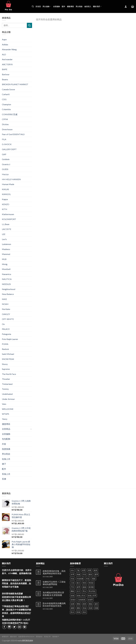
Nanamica (6, 274)
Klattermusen (8, 214)
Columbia (6, 109)
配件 (64, 6)
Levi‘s (4, 239)
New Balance (8, 294)
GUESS (5, 169)
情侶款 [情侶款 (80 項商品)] (91, 583)
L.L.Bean (6, 224)
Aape (4, 39)
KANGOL (6, 194)
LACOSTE (7, 229)
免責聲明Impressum (26, 637)
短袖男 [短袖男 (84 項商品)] (90, 600)
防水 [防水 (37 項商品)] (72, 612)
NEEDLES (6, 284)
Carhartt (6, 94)
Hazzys (5, 174)
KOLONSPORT (9, 219)
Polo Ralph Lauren (10, 339)
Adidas (5, 44)
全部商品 (6, 429)
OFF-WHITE (8, 319)
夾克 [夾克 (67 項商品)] (88, 579)
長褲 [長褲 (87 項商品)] (90, 608)
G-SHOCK (7, 144)
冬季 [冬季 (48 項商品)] (72, 574)
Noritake (6, 309)
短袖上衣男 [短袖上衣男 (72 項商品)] (92, 595)
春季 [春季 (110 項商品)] (78, 587)
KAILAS (5, 189)
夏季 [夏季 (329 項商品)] (96, 574)
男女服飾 (47, 6)
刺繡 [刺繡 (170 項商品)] (78, 574)
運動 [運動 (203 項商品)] (78, 608)
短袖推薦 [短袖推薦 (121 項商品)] (82, 600)
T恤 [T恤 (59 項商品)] (78, 570)
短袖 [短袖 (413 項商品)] (72, 595)
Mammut (6, 254)
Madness (6, 249)
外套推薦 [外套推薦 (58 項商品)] (80, 579)
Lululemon (6, 244)
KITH (5, 209)
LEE (4, 234)
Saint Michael (8, 354)
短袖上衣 (6, 459)
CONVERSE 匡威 (10, 114)
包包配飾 (6, 439)
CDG (4, 99)
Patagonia (6, 334)
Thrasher (6, 379)
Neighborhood (9, 289)
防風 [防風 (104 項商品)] (78, 612)
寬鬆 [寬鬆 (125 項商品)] (94, 579)
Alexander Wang (9, 49)
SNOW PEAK (8, 359)
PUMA (5, 344)
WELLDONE (8, 409)
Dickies (5, 124)
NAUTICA (7, 279)
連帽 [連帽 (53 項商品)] (72, 608)
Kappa (5, 199)
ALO (4, 54)
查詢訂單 (47, 637)
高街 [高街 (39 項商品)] (84, 612)
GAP (4, 154)
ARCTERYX (7, 64)
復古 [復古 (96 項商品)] (78, 583)
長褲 (4, 479)
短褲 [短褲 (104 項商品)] (72, 604)
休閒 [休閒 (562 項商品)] (84, 570)
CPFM (5, 119)
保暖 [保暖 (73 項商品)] (90, 570)
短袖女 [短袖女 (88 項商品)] (73, 600)
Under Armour (8, 399)
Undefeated (7, 394)
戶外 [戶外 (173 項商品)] (72, 587)
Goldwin (6, 159)
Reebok (5, 349)
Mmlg (5, 264)
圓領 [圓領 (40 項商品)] (90, 574)
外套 (4, 444)
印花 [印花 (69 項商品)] (84, 574)
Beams (5, 79)
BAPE (5, 69)
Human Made (8, 184)
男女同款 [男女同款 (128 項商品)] (92, 591)
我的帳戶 (56, 637)
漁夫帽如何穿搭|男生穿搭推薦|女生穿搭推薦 (53, 594)
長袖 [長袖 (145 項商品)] (84, 608)
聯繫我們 (5, 637)
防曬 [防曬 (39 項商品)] (96, 608)
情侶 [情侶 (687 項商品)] (84, 583)
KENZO (6, 204)
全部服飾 (57, 6)
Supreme (6, 369)
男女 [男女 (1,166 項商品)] (84, 591)
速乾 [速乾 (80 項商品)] (96, 604)
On (3, 324)
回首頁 (38, 6)
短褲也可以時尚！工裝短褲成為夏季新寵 (54, 583)
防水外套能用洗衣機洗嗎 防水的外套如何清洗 (54, 605)
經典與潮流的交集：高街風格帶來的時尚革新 (54, 572)
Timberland (7, 384)
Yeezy (5, 419)
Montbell (6, 269)
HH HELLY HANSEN (11, 179)
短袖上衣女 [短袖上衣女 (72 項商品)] (81, 595)
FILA (4, 139)
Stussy (5, 364)
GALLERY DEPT (9, 149)
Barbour (6, 74)
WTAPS (6, 414)
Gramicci (6, 164)
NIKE (4, 299)
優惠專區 (70, 6)
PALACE (6, 329)
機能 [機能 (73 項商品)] (72, 591)
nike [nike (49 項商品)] (72, 570)
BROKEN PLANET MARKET (15, 84)
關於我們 (97, 6)
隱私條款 (39, 637)
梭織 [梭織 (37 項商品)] (84, 587)
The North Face (9, 374)
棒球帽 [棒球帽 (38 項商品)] (91, 587)
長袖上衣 (6, 474)
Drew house (7, 129)
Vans (4, 404)
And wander (7, 59)
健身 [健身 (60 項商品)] (96, 570)
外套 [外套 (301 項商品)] (72, 579)
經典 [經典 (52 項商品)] (84, 604)
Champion (6, 104)
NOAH (5, 304)
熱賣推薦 (6, 449)
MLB (4, 259)
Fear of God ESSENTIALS (13, 134)
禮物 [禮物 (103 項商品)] (78, 604)
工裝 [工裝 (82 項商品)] (72, 583)
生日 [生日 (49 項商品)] (78, 591)
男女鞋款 (79, 6)
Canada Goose (8, 89)
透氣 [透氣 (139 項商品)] (90, 604)
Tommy (5, 389)
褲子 (4, 464)
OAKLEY (6, 314)
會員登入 (88, 6)
